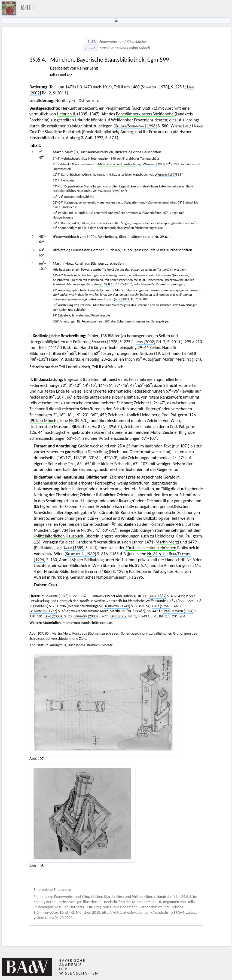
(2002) (119, 616)
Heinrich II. (66, 114)
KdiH (28, 8)
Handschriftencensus (97, 623)
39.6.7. (115, 427)
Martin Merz (173, 359)
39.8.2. (109, 284)
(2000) (86, 616)
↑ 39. (92, 41)
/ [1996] (136, 126)
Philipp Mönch (44, 421)
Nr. (157, 237)
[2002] (123, 299)
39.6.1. (165, 237)
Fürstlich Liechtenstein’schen (151, 548)
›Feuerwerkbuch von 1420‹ (74, 237)
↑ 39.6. (90, 48)
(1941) (117, 606)
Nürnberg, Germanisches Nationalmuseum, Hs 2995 (97, 577)
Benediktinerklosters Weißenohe (145, 114)
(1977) (43, 611)
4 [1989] (81, 554)
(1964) (161, 606)
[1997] (154, 164)
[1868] (98, 571)
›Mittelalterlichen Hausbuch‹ (116, 164)
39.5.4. (93, 530)
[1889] (74, 548)
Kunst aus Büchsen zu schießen (99, 263)
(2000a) (54, 616)
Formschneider (163, 524)
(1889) (157, 596)
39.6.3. (81, 421)
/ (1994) (178, 611)
